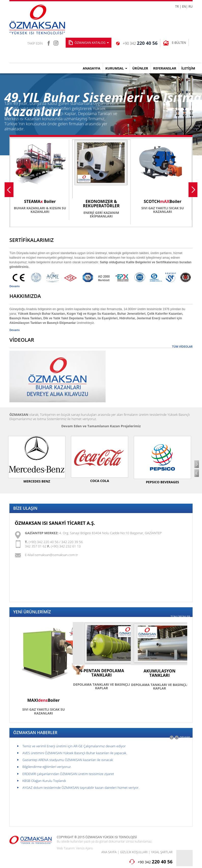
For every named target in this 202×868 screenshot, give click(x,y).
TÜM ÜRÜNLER (180, 617)
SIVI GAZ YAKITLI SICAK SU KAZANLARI (162, 210)
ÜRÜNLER (140, 68)
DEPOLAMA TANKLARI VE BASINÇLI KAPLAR (101, 686)
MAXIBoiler (43, 700)
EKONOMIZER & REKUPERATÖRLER (101, 204)
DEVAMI (185, 737)
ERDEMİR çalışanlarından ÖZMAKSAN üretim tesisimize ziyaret (68, 774)
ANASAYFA (91, 68)
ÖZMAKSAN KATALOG (92, 43)
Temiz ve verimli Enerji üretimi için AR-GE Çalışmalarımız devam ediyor (74, 746)
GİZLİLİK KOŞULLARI (134, 852)
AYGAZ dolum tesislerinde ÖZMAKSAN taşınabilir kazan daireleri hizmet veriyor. (81, 788)
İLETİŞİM (188, 68)
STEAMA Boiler (40, 201)
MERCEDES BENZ (37, 481)
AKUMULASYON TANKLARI (160, 673)
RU (191, 6)
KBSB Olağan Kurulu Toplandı (44, 781)
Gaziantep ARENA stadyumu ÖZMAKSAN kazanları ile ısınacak (68, 760)
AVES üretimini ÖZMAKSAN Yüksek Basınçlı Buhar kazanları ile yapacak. (75, 753)
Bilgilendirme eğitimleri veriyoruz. (47, 767)
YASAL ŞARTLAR (162, 852)
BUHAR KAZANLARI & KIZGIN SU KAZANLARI (40, 210)
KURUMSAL (116, 68)
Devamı (15, 286)
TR (177, 6)
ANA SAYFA (109, 852)
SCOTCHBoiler (163, 201)
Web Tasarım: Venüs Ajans (75, 848)
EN (184, 6)
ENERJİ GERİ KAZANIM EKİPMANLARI (101, 214)
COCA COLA (99, 481)
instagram (56, 42)
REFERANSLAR (165, 68)
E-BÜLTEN (179, 43)
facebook (48, 42)
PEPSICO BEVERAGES (162, 482)
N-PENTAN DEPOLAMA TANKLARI (101, 673)
